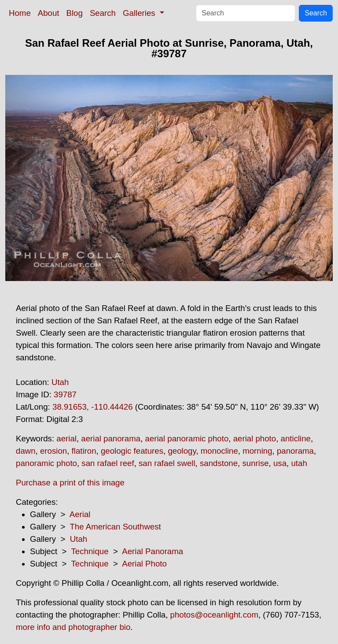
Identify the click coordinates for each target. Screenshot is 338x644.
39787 (65, 394)
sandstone (219, 463)
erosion (53, 451)
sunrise (255, 463)
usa (280, 463)
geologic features (132, 451)
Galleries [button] (140, 13)
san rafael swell (167, 463)
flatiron (84, 451)
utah (299, 463)
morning (257, 451)
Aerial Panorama (152, 551)
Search (103, 13)
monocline (219, 451)
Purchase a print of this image (70, 483)
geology (182, 451)
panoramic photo (46, 463)
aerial (66, 439)
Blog (75, 13)
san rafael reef (108, 463)
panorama (295, 451)
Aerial (80, 514)
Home (20, 13)
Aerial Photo (144, 564)
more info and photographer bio (73, 627)
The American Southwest (115, 527)
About (49, 13)
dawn (26, 451)
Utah (60, 382)
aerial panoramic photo (187, 439)
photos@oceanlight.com (214, 615)
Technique (90, 551)
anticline (296, 439)
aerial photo (255, 439)
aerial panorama (111, 439)
